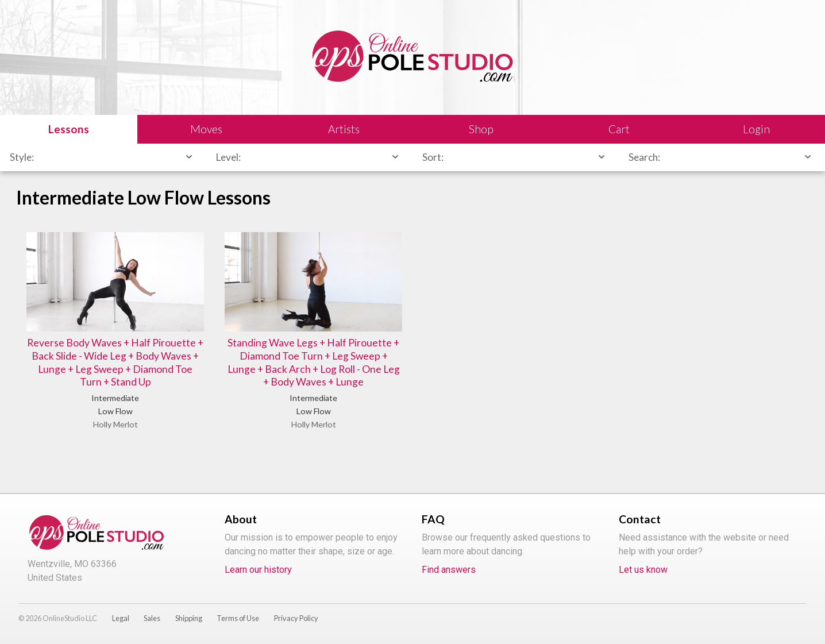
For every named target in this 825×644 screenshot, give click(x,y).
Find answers (449, 570)
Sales (152, 618)
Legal (121, 618)
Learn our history (258, 570)
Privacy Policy (296, 618)
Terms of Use (238, 618)
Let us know (643, 570)
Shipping (189, 618)
